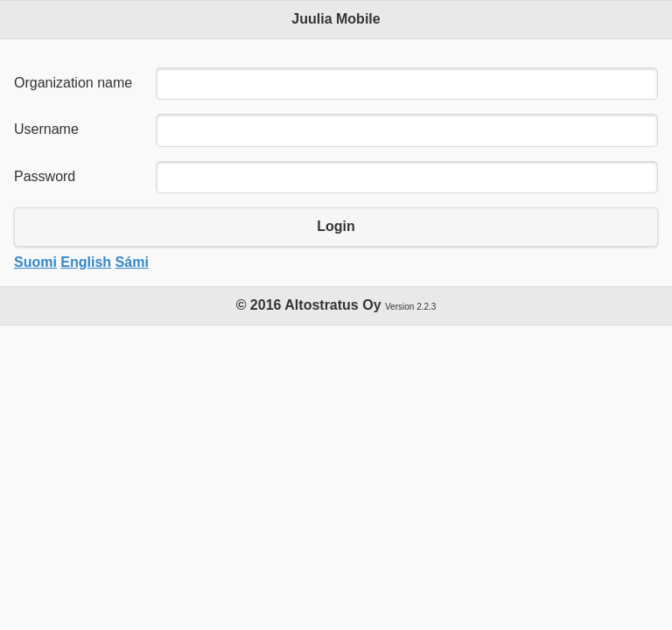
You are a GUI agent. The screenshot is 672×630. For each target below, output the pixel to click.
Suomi (35, 262)
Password (45, 176)
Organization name (73, 83)
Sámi (132, 262)
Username (46, 129)
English (86, 262)
